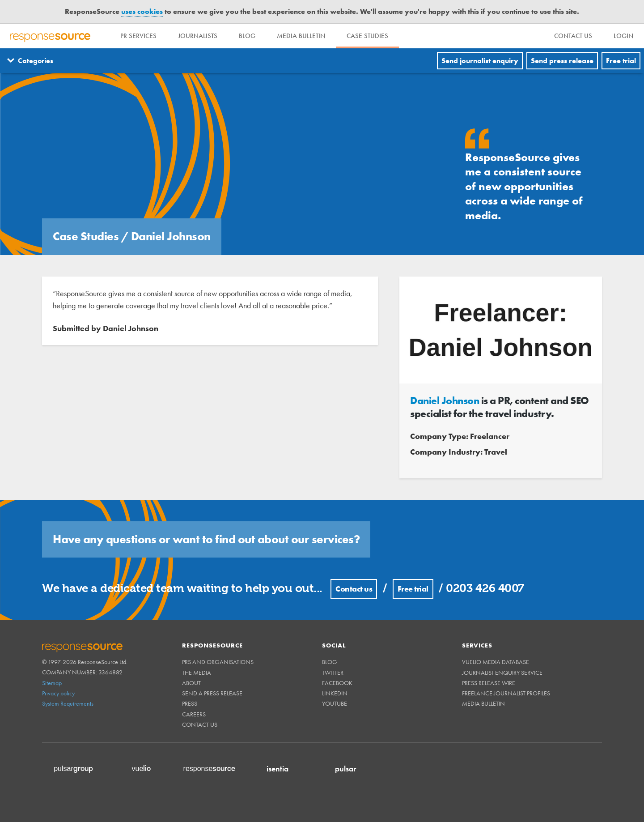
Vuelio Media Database (496, 662)
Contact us (354, 589)
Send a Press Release (212, 693)
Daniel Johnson (445, 400)
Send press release (562, 61)
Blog (247, 36)
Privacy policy (58, 693)
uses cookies (142, 11)
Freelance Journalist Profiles (506, 693)
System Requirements (68, 703)
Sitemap (52, 683)
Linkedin (335, 693)
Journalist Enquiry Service (502, 673)
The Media (197, 673)
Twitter (333, 673)
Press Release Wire (489, 683)
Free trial (621, 61)
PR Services (138, 36)
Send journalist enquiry (480, 61)
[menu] (573, 36)
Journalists (198, 36)
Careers (194, 714)
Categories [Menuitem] (36, 61)
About (191, 683)
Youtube (335, 703)
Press (190, 703)
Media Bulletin (301, 36)
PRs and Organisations (218, 662)
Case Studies (367, 36)
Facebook (337, 683)
